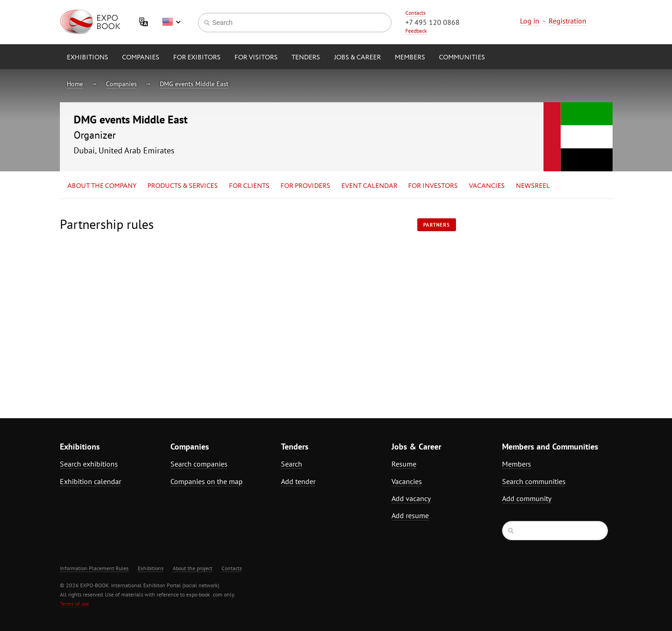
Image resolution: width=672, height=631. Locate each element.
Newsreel (533, 186)
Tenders (306, 58)
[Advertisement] (532, 298)
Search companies (199, 464)
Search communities (534, 481)
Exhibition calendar (91, 481)
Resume (404, 464)
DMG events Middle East (194, 84)
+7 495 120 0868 (432, 22)
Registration (567, 21)
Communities (462, 58)
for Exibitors (197, 58)
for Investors (433, 186)
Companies (141, 58)
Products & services (183, 186)
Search (292, 464)
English (171, 22)
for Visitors (256, 58)
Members (410, 58)
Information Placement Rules (94, 568)
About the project (193, 568)
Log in (530, 21)
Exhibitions (88, 58)
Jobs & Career (357, 58)
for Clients (249, 186)
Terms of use (74, 604)
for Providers (305, 186)
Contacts (415, 13)
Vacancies (487, 186)
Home (75, 84)
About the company (102, 186)
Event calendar (369, 186)
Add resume (410, 515)
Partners (437, 225)
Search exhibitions (89, 464)
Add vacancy (411, 498)
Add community (527, 498)
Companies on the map (207, 481)
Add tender (298, 481)
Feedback (416, 31)
